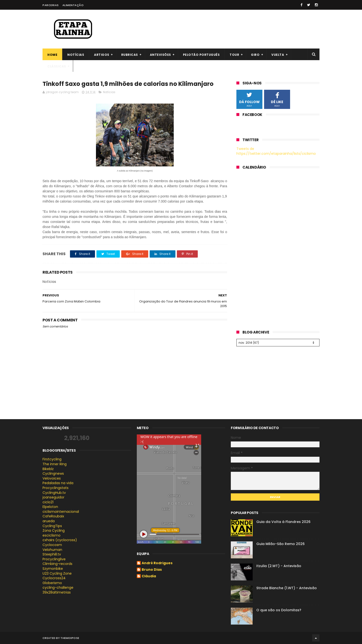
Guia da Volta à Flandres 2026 (283, 522)
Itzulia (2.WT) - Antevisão (279, 566)
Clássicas (57, 66)
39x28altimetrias (57, 592)
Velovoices (52, 478)
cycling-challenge (58, 587)
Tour (234, 55)
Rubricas (130, 55)
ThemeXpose (70, 638)
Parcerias (51, 5)
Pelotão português (201, 55)
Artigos (102, 55)
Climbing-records (57, 564)
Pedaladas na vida (58, 483)
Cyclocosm (52, 545)
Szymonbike (53, 569)
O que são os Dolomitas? (279, 610)
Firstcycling (52, 459)
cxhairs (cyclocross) (60, 540)
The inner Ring (55, 464)
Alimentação (73, 5)
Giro (255, 55)
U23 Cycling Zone (57, 573)
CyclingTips (52, 526)
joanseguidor (53, 497)
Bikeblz (48, 469)
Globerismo (52, 583)
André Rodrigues (157, 563)
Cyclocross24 (54, 578)
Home (52, 55)
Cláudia (149, 576)
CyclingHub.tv (54, 493)
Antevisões (160, 55)
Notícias (76, 55)
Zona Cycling (54, 530)
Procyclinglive (54, 559)
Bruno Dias (152, 570)
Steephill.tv (52, 554)
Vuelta (278, 55)
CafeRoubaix (53, 516)
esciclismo (52, 535)
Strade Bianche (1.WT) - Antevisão (287, 588)
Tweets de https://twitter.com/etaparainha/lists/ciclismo (276, 151)
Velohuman (52, 550)
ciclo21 (48, 502)
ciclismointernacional (61, 512)
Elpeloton (50, 507)
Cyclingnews (53, 473)
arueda (49, 521)
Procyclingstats (56, 488)
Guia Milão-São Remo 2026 (280, 544)
